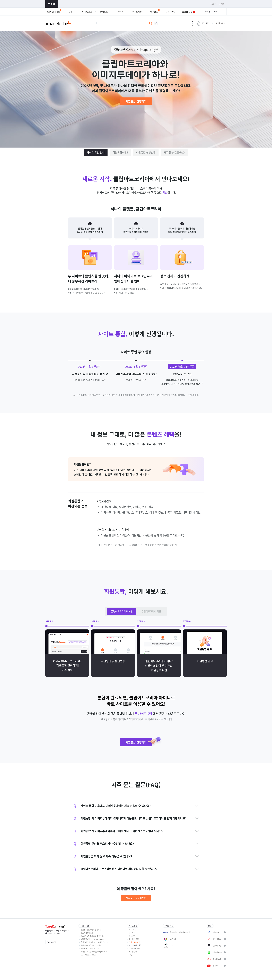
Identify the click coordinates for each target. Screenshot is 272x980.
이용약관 (132, 936)
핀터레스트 (217, 939)
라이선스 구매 (211, 11)
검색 (151, 23)
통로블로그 (217, 959)
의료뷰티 (213, 4)
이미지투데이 (59, 23)
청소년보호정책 (134, 949)
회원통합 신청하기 (136, 101)
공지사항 (132, 933)
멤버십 (52, 4)
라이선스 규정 (134, 939)
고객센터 (222, 4)
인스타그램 (217, 946)
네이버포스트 (218, 952)
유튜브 (215, 966)
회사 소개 (132, 930)
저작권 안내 (133, 952)
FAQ (130, 955)
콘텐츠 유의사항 (135, 942)
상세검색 (162, 23)
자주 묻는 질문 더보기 (136, 898)
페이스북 (216, 932)
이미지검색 (156, 23)
